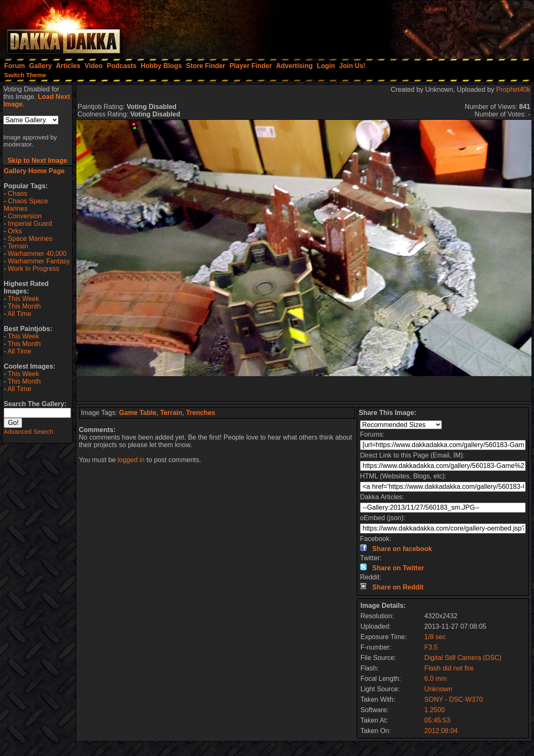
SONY (434, 699)
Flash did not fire (449, 668)
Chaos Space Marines (26, 205)
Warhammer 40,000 (37, 254)
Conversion (25, 216)
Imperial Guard (30, 224)
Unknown (438, 689)
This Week (23, 299)
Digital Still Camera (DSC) (463, 658)
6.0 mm (435, 679)
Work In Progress (34, 269)
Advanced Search (28, 431)
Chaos (18, 193)
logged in (131, 460)
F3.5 (431, 647)
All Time (19, 314)
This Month (24, 306)
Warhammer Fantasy (39, 261)
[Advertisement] (422, 27)
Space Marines (30, 239)
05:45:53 (437, 720)
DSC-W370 (466, 699)
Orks (15, 231)
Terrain (18, 246)
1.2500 (435, 710)
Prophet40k (513, 90)
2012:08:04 (441, 731)
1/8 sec (435, 637)
